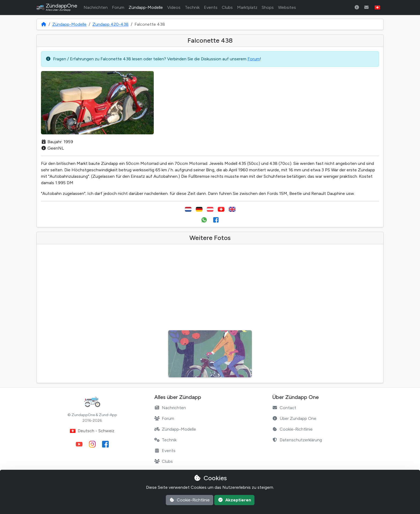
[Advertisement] (210, 289)
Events (211, 7)
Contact (284, 408)
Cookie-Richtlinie (292, 429)
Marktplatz (247, 7)
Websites (287, 7)
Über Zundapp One (294, 418)
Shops (268, 7)
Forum (118, 7)
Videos (174, 7)
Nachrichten (96, 7)
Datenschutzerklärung (297, 440)
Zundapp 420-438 (110, 24)
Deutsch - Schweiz (92, 431)
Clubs (227, 7)
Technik (192, 7)
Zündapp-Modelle (146, 7)
